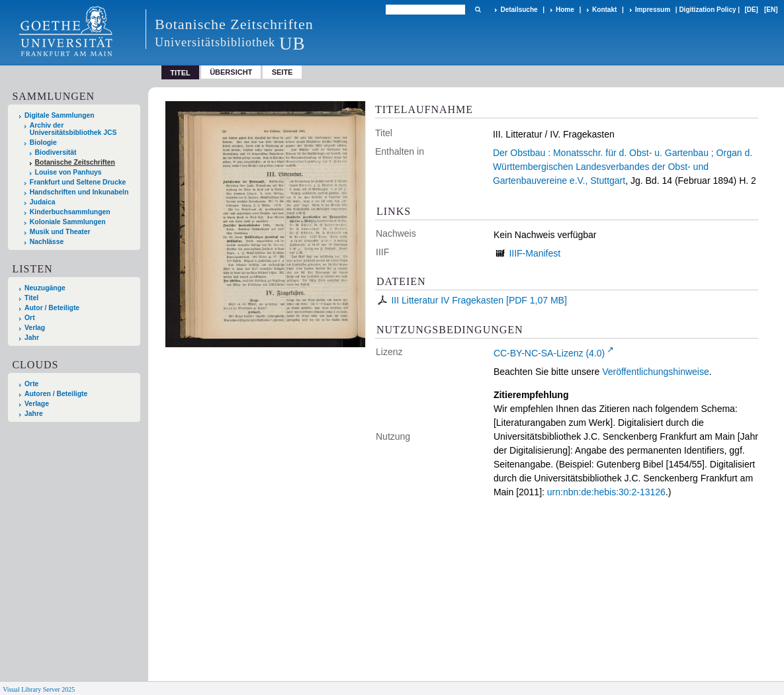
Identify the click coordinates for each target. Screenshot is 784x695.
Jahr (32, 338)
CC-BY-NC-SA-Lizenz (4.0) (549, 353)
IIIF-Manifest (535, 253)
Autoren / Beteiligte (56, 394)
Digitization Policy (707, 10)
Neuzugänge (45, 288)
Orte (31, 384)
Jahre (34, 414)
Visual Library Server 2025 (39, 689)
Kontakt (604, 10)
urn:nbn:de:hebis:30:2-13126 (606, 492)
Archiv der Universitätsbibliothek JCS (73, 129)
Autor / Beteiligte (52, 308)
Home (565, 10)
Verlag (35, 328)
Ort (30, 318)
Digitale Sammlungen (60, 115)
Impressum (653, 10)
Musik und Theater (60, 232)
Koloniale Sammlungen (68, 222)
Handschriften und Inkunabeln (79, 192)
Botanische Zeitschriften (75, 162)
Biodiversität (56, 152)
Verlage (37, 404)
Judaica (43, 202)
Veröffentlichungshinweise (656, 372)
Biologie (43, 143)
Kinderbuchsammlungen (70, 212)
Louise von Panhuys (68, 172)
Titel (31, 298)
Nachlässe (47, 242)
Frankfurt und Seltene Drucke (78, 182)
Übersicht (231, 72)
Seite (283, 72)
